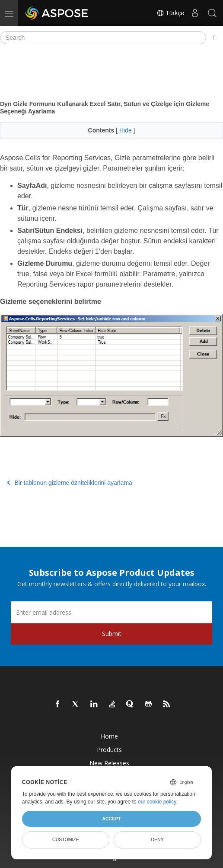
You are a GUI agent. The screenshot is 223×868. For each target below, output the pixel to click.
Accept (111, 819)
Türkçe (170, 13)
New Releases (109, 763)
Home (109, 736)
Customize (66, 839)
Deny (158, 839)
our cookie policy (157, 802)
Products (109, 750)
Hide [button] (126, 130)
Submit (112, 634)
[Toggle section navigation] (215, 38)
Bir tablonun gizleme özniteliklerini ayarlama (70, 483)
